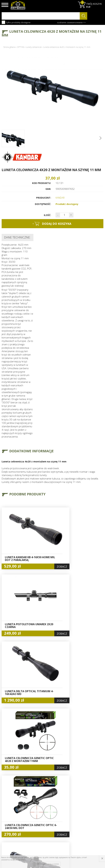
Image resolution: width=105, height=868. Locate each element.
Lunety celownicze (34, 47)
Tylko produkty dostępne (16, 22)
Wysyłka (32, 812)
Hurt (48, 805)
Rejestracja (51, 813)
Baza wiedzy (35, 805)
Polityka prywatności (52, 822)
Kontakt (32, 827)
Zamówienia (52, 816)
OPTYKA (21, 47)
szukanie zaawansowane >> (71, 22)
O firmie (32, 801)
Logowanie (51, 809)
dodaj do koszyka (52, 224)
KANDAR (60, 198)
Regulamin (34, 816)
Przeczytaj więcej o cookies (48, 864)
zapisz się (93, 817)
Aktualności (34, 809)
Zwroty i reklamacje (34, 822)
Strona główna (9, 47)
